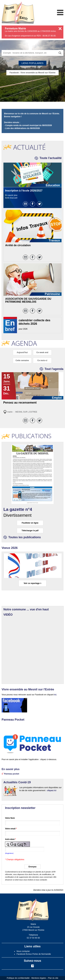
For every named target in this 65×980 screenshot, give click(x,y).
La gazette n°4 (18, 509)
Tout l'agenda (54, 369)
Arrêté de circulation (18, 245)
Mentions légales (39, 978)
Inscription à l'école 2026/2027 (24, 191)
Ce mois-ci (42, 360)
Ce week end (42, 352)
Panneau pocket (12, 774)
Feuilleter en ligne (30, 523)
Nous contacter (23, 951)
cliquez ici (52, 790)
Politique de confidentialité (18, 978)
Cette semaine (22, 360)
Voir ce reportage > (32, 583)
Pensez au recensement (20, 403)
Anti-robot (10, 839)
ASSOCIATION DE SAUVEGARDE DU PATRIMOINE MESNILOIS (28, 300)
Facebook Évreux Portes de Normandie (34, 954)
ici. (55, 695)
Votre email (11, 829)
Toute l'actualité (51, 158)
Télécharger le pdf (30, 531)
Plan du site (53, 978)
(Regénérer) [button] (9, 853)
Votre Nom (10, 818)
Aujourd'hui (22, 352)
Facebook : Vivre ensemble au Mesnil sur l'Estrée (33, 73)
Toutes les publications (25, 537)
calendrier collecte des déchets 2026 (34, 322)
